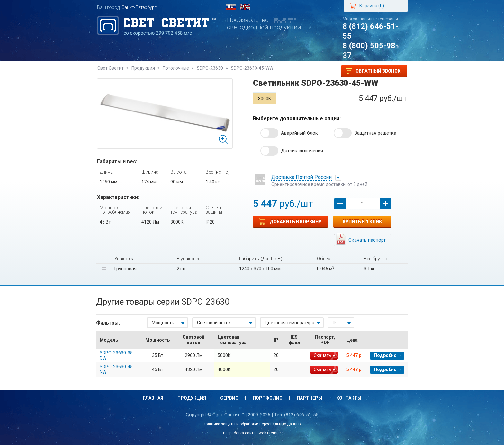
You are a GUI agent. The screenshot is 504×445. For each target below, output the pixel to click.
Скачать (323, 355)
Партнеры (266, 71)
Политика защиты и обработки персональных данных (252, 424)
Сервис (188, 71)
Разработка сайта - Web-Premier (252, 433)
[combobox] (167, 323)
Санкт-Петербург (139, 7)
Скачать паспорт (367, 240)
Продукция (151, 71)
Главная (114, 71)
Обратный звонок (373, 71)
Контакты (304, 71)
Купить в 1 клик (362, 222)
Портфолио (225, 71)
